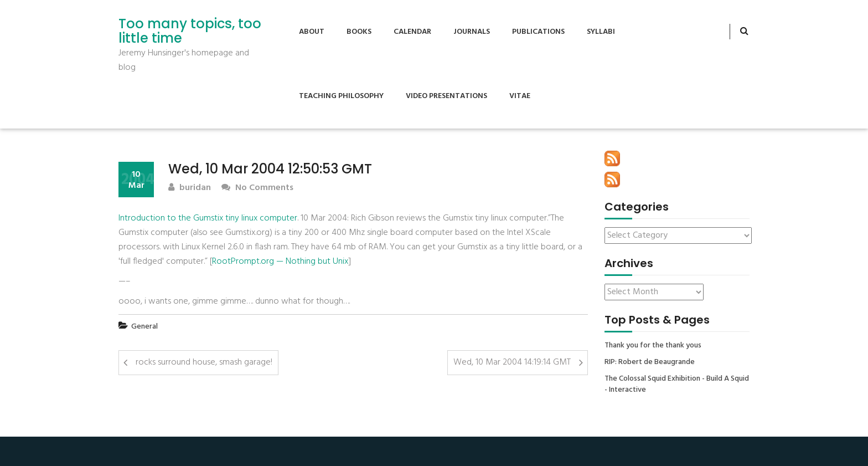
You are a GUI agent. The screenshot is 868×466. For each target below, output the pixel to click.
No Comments (257, 188)
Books (359, 32)
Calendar (412, 32)
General (144, 327)
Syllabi (601, 32)
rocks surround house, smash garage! (204, 362)
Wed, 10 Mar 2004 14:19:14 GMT (512, 362)
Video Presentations (446, 96)
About (312, 32)
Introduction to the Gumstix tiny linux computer (208, 218)
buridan (190, 188)
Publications (538, 32)
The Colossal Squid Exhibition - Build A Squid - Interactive (677, 385)
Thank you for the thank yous (653, 346)
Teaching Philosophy (341, 96)
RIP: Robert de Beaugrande (650, 362)
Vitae (520, 96)
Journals (472, 32)
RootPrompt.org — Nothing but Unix (280, 262)
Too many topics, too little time (190, 31)
